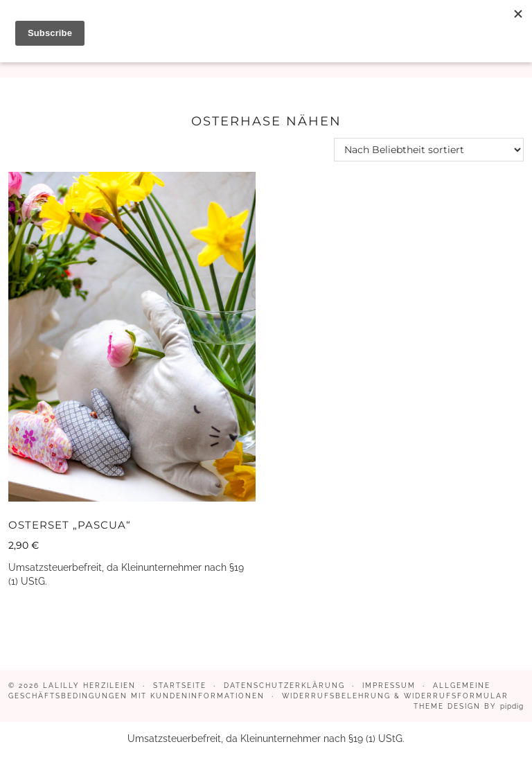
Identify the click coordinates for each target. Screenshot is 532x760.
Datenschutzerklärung (284, 686)
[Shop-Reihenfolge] (429, 150)
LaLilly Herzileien (89, 686)
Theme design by (469, 706)
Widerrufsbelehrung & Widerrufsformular (395, 696)
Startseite (180, 686)
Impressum (389, 686)
